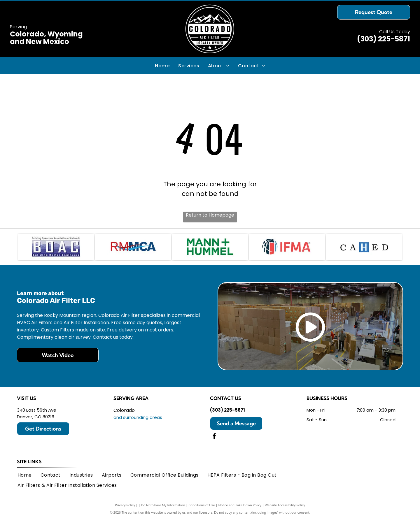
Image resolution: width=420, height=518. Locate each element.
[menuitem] (162, 65)
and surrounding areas (138, 416)
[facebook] (214, 436)
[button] (189, 65)
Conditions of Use (202, 504)
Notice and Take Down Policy (240, 504)
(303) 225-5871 (384, 39)
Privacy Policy (125, 504)
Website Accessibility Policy (285, 504)
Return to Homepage (210, 215)
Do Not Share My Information (163, 504)
